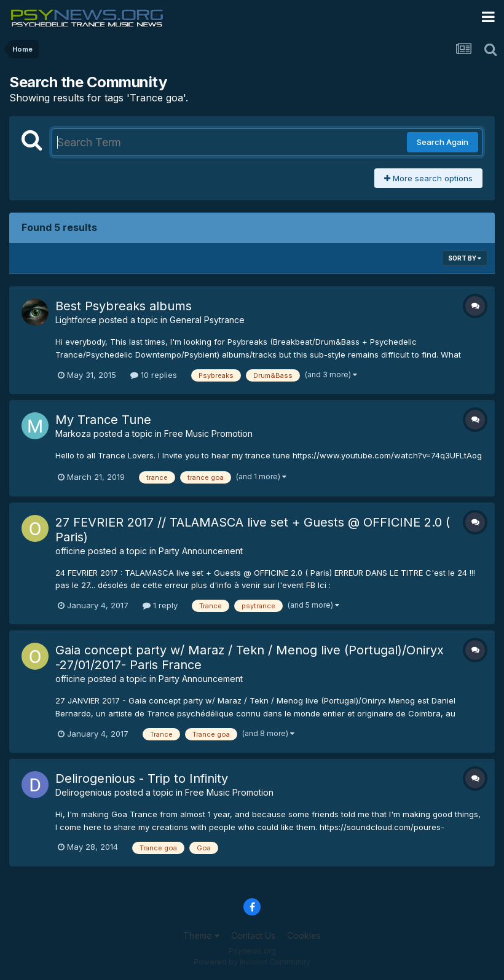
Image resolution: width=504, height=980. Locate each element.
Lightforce (76, 320)
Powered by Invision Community (252, 962)
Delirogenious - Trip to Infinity (142, 778)
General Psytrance (207, 320)
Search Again (443, 142)
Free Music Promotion (208, 433)
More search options (428, 178)
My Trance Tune (103, 420)
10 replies (154, 375)
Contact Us (253, 935)
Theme (201, 935)
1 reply (160, 605)
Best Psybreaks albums (124, 306)
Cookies (304, 935)
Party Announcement (201, 551)
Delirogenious (84, 792)
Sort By (465, 258)
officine (70, 551)
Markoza (73, 433)
